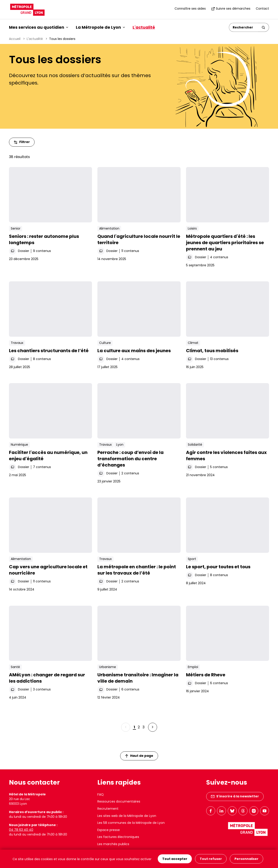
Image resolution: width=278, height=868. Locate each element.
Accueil (15, 39)
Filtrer (22, 142)
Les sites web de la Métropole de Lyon (127, 816)
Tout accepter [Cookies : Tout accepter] (175, 859)
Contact (262, 9)
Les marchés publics (113, 844)
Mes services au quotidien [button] (39, 27)
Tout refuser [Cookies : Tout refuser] (211, 859)
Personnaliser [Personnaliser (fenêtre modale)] (246, 859)
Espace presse (109, 830)
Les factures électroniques (118, 837)
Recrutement (108, 809)
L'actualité (144, 27)
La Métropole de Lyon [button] (100, 27)
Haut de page (139, 756)
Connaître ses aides (190, 9)
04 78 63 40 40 (21, 830)
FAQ (101, 794)
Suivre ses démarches (231, 9)
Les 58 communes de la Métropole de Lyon (131, 823)
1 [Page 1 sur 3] (134, 727)
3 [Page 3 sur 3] (143, 727)
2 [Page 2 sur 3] (139, 727)
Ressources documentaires (119, 801)
